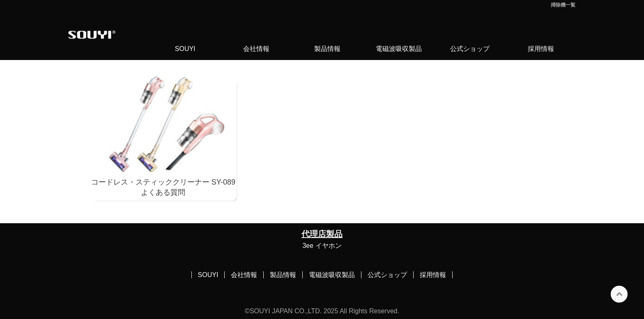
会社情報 (256, 49)
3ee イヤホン (322, 246)
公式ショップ (470, 49)
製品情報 (327, 49)
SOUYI (185, 49)
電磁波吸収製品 (399, 49)
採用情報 (541, 49)
